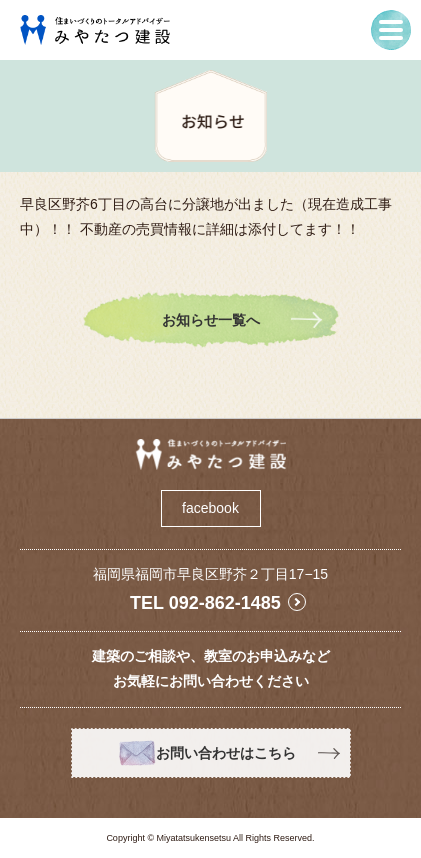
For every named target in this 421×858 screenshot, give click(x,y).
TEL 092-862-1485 (205, 603)
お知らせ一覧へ (211, 320)
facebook (210, 508)
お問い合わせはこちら (226, 753)
